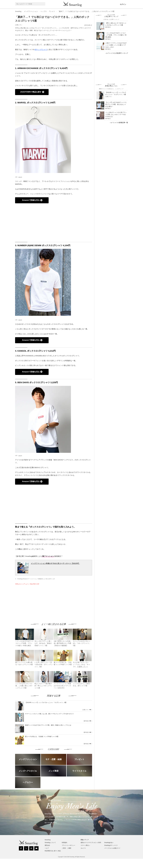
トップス (44, 11)
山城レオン (19, 25)
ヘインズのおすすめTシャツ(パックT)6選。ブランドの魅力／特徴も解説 (116, 35)
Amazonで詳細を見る (31, 200)
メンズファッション (31, 11)
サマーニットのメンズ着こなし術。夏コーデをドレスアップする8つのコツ (49, 714)
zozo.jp (20, 177)
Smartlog (18, 11)
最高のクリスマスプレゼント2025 (91, 843)
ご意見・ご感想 (66, 848)
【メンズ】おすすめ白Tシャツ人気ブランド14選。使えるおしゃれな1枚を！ (116, 104)
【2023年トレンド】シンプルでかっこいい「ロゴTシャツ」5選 (46, 702)
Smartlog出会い (109, 843)
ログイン (123, 4)
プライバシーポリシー (68, 845)
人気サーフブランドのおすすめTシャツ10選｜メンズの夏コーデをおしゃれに (116, 45)
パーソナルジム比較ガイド (112, 848)
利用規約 (64, 843)
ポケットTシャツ (41, 49)
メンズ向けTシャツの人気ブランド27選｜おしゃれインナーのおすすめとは (116, 114)
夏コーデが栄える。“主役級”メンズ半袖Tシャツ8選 (42, 737)
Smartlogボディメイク (111, 845)
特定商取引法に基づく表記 (53, 851)
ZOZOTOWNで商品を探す (31, 92)
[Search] (43, 4)
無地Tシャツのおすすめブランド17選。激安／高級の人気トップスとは (48, 725)
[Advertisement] (34, 602)
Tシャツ (52, 11)
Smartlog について (50, 843)
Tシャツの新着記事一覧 (119, 123)
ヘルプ (47, 848)
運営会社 (47, 845)
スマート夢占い (85, 845)
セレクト (83, 848)
